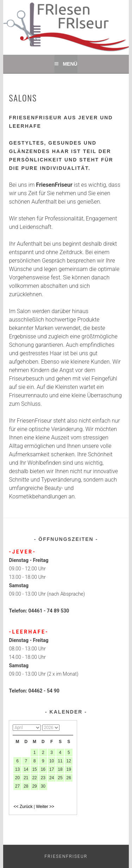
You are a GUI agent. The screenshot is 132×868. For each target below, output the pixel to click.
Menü (70, 64)
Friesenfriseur (66, 856)
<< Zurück (23, 807)
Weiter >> (45, 807)
